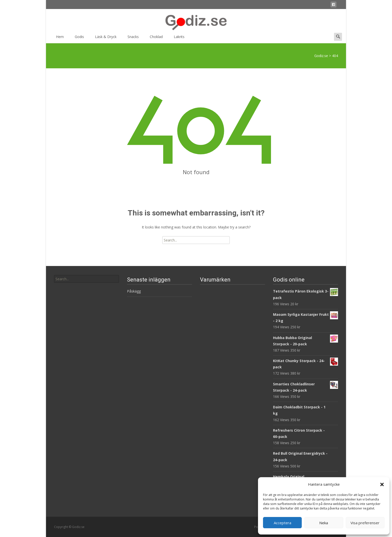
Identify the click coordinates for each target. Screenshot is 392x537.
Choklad (156, 38)
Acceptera (282, 523)
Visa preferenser (365, 523)
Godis (79, 38)
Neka (324, 523)
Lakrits (179, 38)
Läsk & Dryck (106, 38)
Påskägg (134, 291)
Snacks (133, 38)
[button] (382, 484)
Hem (60, 38)
